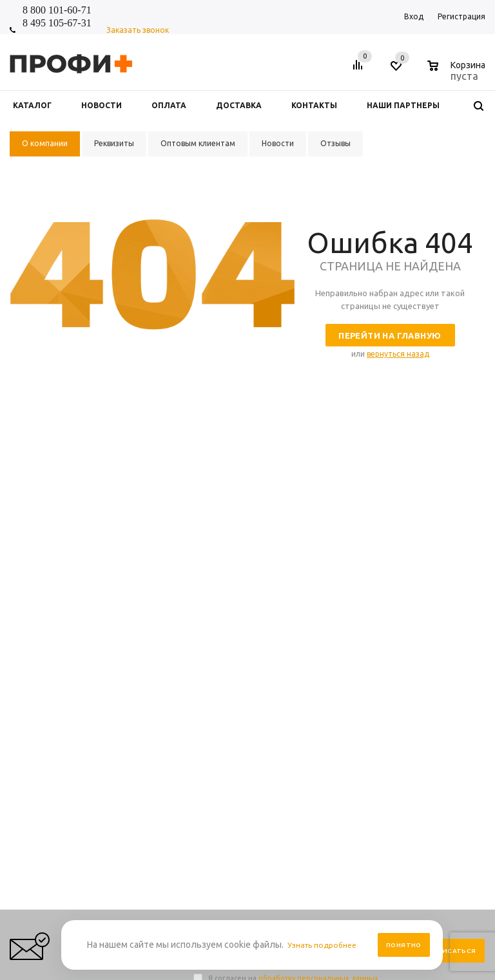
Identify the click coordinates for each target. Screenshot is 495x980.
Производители (319, 663)
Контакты (211, 624)
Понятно (404, 945)
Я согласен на (293, 462)
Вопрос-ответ (413, 624)
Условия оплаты (320, 637)
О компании (216, 637)
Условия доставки (324, 650)
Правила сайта (317, 611)
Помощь (404, 589)
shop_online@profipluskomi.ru (381, 525)
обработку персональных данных (318, 462)
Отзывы (208, 650)
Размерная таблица (424, 637)
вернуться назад (398, 354)
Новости (209, 611)
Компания (214, 589)
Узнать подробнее (326, 945)
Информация (318, 589)
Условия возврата (323, 676)
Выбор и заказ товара (428, 611)
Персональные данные (333, 624)
